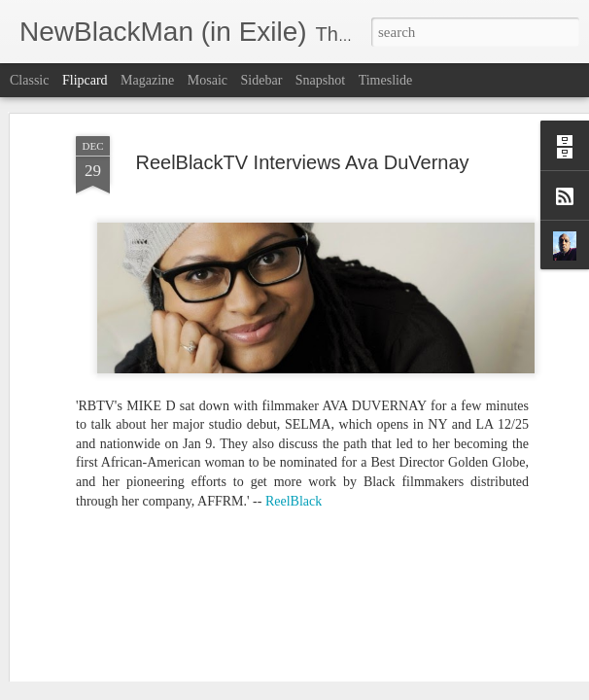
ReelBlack (294, 430)
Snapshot (320, 80)
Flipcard (85, 80)
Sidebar (262, 80)
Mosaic (208, 80)
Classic (29, 80)
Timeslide (386, 80)
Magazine (147, 80)
